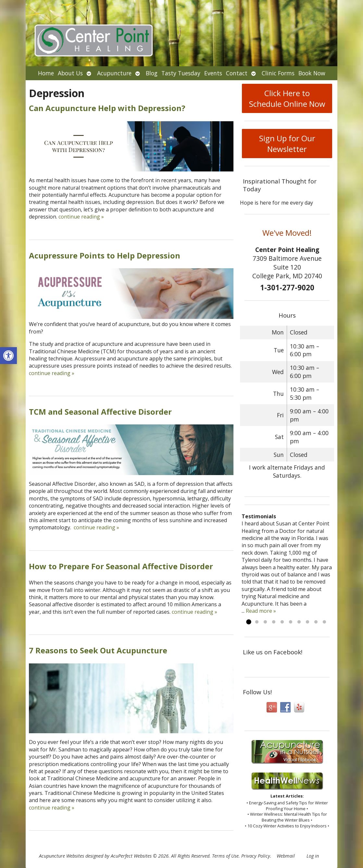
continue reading (81, 217)
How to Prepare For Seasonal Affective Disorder (121, 566)
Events (213, 73)
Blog (152, 73)
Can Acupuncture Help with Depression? (107, 108)
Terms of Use (225, 856)
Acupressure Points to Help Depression (105, 255)
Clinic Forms (278, 73)
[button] (8, 356)
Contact (237, 73)
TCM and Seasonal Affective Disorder (100, 412)
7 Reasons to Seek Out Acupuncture (98, 650)
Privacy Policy (256, 856)
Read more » (261, 611)
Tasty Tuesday (181, 73)
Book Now (312, 73)
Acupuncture (114, 73)
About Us (70, 73)
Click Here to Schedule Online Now (287, 98)
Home (46, 73)
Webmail (286, 856)
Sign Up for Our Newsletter (287, 144)
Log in (313, 856)
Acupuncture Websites (62, 856)
